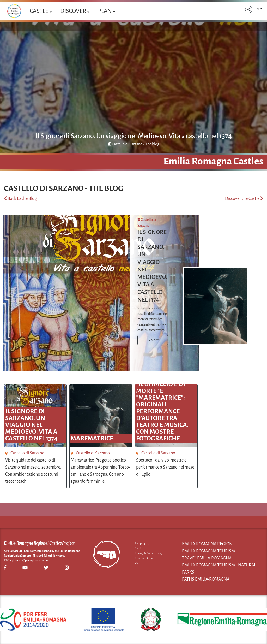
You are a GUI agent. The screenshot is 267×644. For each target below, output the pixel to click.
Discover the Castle (244, 199)
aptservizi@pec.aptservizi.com (29, 560)
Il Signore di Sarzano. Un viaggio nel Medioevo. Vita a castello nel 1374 (134, 136)
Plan (107, 11)
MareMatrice (92, 438)
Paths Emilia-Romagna (206, 579)
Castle (41, 11)
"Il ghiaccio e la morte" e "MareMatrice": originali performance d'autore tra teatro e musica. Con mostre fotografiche (162, 411)
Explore (153, 340)
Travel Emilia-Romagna (207, 558)
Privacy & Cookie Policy (149, 553)
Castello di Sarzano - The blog (133, 144)
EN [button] (257, 9)
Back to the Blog (20, 199)
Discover (75, 11)
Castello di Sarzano (27, 453)
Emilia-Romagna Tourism (208, 551)
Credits (139, 548)
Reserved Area (144, 558)
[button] (249, 9)
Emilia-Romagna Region (207, 544)
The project (142, 543)
